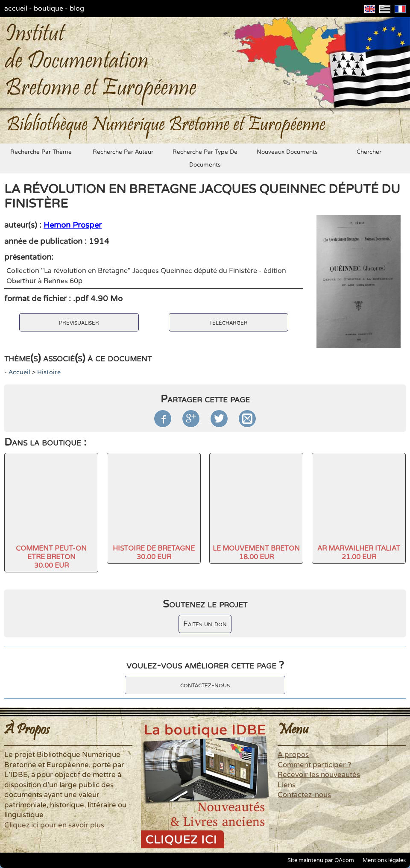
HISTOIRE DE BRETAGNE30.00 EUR (154, 553)
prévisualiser (79, 322)
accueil (16, 9)
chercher (369, 152)
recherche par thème (41, 152)
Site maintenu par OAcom (321, 860)
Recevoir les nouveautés (319, 775)
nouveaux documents (287, 152)
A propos (293, 755)
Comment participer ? (314, 765)
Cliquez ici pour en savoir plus (54, 825)
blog (77, 9)
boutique (48, 9)
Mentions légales (384, 860)
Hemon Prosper (73, 225)
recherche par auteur (123, 152)
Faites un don (205, 624)
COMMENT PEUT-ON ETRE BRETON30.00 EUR (51, 557)
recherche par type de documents (205, 158)
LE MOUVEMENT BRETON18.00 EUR (256, 553)
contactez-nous (205, 685)
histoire (49, 372)
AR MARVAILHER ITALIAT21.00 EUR (359, 553)
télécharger (228, 322)
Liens (287, 785)
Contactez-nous (304, 795)
